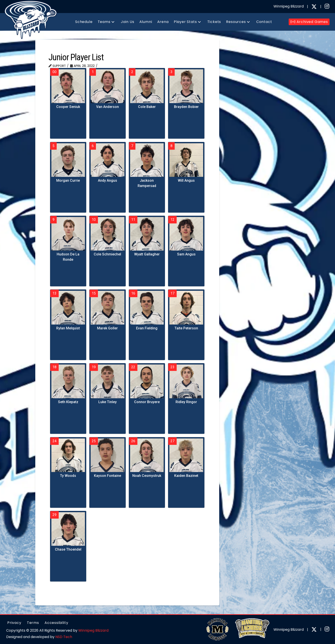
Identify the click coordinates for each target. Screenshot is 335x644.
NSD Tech (64, 637)
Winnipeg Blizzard (93, 630)
